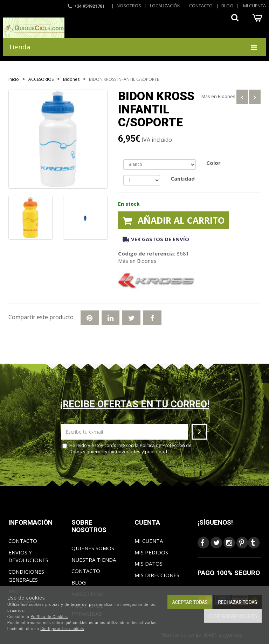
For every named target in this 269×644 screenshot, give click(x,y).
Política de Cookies (49, 616)
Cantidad (183, 178)
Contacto (201, 6)
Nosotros (129, 6)
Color (213, 163)
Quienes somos (93, 548)
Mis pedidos (151, 552)
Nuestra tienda (94, 560)
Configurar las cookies (62, 628)
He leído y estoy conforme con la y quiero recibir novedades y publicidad (127, 449)
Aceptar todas (190, 602)
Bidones (227, 96)
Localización (165, 6)
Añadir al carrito (174, 220)
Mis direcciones (157, 575)
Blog (227, 6)
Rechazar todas (237, 602)
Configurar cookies (233, 616)
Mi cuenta (254, 6)
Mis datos (149, 563)
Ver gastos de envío (156, 239)
